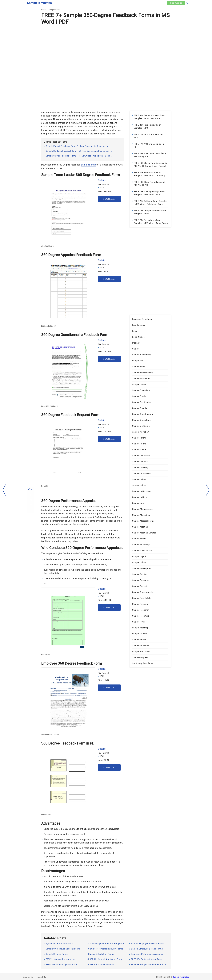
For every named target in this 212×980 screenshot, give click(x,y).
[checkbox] (25, 3)
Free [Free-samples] (176, 3)
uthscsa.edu (46, 815)
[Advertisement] (106, 47)
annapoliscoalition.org (50, 735)
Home (44, 10)
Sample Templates (181, 977)
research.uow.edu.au (49, 406)
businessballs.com (49, 326)
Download (109, 199)
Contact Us (28, 977)
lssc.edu (44, 486)
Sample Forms (54, 10)
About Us (42, 977)
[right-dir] (208, 490)
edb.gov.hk (46, 655)
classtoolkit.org (47, 246)
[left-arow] (4, 490)
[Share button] (30, 490)
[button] (188, 3)
